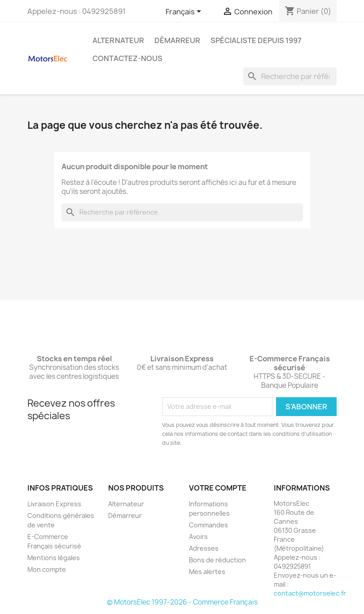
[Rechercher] (290, 76)
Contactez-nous (127, 58)
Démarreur (177, 40)
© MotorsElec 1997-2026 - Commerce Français (182, 602)
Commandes (208, 525)
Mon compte (47, 569)
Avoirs (198, 537)
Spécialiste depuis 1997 (256, 40)
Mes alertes (207, 572)
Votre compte (218, 488)
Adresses (204, 548)
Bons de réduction (217, 560)
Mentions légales (54, 558)
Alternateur (118, 40)
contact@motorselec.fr (310, 593)
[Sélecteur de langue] (185, 12)
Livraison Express (54, 504)
